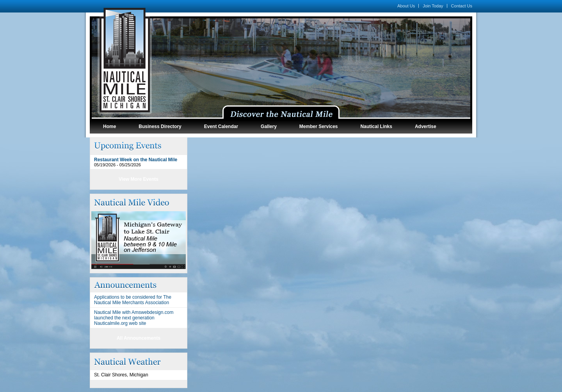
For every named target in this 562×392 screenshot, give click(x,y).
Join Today (433, 6)
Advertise (426, 127)
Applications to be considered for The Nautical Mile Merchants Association (133, 300)
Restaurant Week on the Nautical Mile (136, 160)
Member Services (319, 127)
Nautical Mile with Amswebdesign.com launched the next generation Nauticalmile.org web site (134, 318)
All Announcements (139, 338)
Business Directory (160, 127)
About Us (406, 6)
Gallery (269, 127)
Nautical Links (376, 127)
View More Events (139, 179)
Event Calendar (221, 127)
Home (109, 127)
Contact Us (462, 6)
